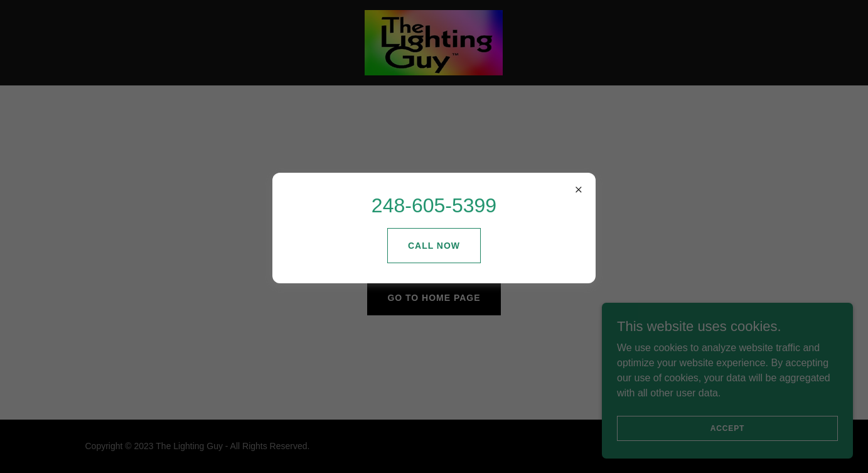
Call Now (434, 246)
